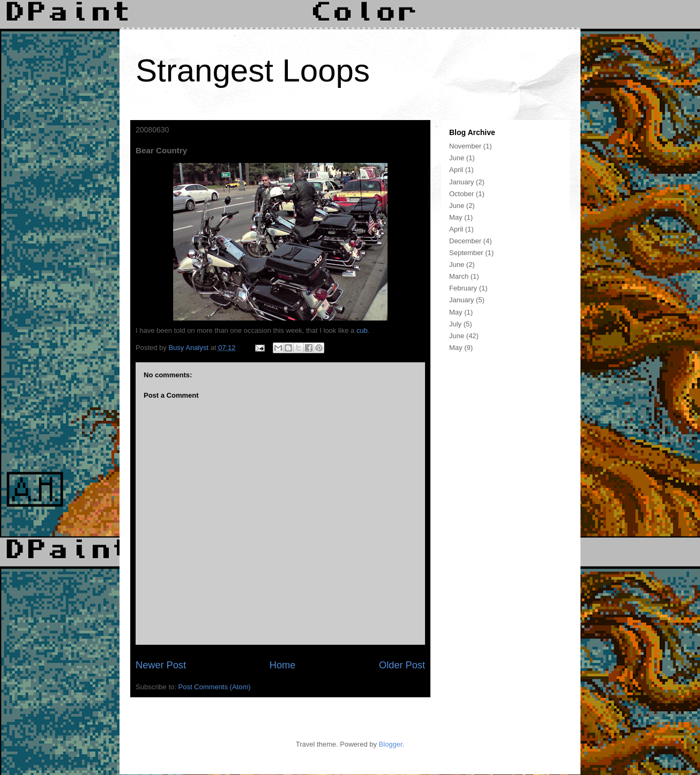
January (461, 182)
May (456, 217)
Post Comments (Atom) (215, 687)
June (457, 158)
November (465, 146)
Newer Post (161, 665)
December (465, 241)
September (466, 253)
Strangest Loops (253, 70)
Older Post (402, 665)
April (456, 170)
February (463, 288)
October (461, 194)
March (459, 276)
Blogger (391, 744)
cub (362, 330)
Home (283, 665)
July (455, 324)
